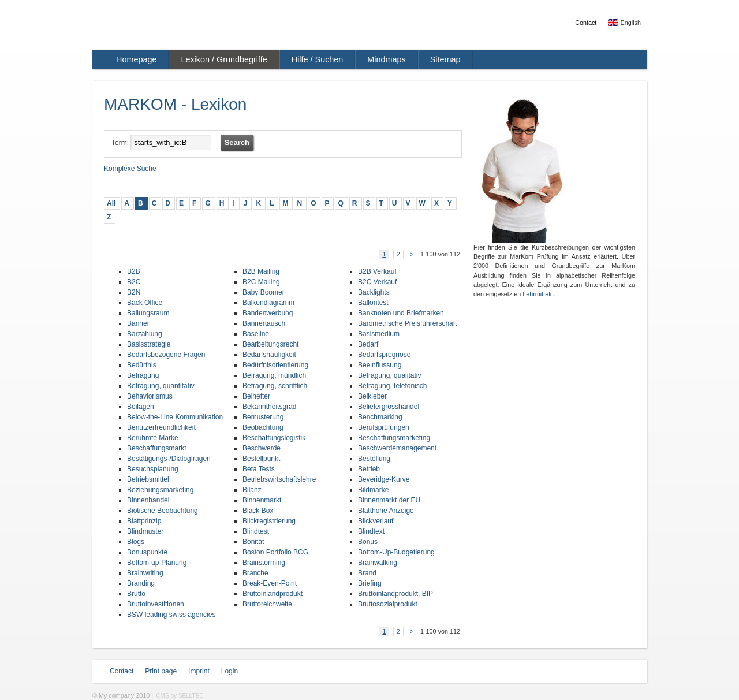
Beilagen (141, 407)
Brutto (136, 594)
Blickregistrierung (269, 521)
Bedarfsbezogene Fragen (166, 355)
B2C (134, 282)
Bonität (253, 542)
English (624, 23)
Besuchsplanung (153, 469)
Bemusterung (263, 417)
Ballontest (373, 303)
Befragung (143, 375)
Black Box (258, 511)
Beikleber (372, 396)
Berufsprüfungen (384, 427)
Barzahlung (145, 334)
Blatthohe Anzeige (386, 511)
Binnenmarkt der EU (389, 500)
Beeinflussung (380, 365)
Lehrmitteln (538, 294)
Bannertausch (264, 323)
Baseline (256, 334)
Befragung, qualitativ (389, 375)
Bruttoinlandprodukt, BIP (395, 594)
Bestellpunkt (261, 459)
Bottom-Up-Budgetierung (396, 552)
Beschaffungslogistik (274, 438)
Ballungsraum (148, 313)
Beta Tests (259, 469)
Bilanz (252, 490)
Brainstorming (264, 563)
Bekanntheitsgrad (269, 407)
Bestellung (374, 459)
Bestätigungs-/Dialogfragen (169, 459)
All (111, 203)
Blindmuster (145, 531)
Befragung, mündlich (274, 375)
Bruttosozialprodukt (388, 604)
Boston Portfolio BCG (275, 552)
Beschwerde (262, 448)
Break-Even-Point (270, 583)
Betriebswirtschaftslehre (279, 479)
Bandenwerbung (268, 313)
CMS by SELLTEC (180, 696)
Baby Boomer (264, 292)
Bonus (368, 542)
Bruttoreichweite (267, 604)
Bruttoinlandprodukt (273, 594)
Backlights (374, 292)
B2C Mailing (261, 282)
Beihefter (256, 396)
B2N (134, 292)
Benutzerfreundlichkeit (161, 427)
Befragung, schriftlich (275, 386)
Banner (138, 323)
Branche (255, 573)
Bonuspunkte (147, 552)
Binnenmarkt (262, 500)
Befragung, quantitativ (161, 386)
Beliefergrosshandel (389, 407)
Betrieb (369, 469)
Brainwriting (145, 573)
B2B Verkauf (377, 271)
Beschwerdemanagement (397, 448)
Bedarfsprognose (384, 355)
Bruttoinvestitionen (156, 604)
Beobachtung (263, 427)
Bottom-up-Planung (157, 563)
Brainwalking (378, 563)
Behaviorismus (150, 396)
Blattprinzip (144, 521)
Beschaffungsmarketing (394, 438)
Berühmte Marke (153, 438)
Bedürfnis (142, 365)
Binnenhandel (148, 500)
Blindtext (371, 531)
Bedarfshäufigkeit (269, 355)
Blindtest (256, 531)
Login (229, 671)
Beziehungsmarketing (160, 490)
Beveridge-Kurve (384, 479)
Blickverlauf (376, 521)
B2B (134, 271)
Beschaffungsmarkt (157, 448)
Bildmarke (373, 490)
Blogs (136, 542)
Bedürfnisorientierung (275, 365)
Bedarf (368, 344)
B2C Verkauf (377, 282)
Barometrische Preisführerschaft (407, 323)
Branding (141, 583)
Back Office (145, 303)
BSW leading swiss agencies (171, 615)
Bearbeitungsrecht (270, 344)
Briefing (370, 583)
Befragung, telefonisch (392, 386)
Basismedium (379, 334)
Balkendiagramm (268, 303)
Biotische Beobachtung (163, 511)
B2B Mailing (261, 271)
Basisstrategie (149, 344)
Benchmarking (380, 417)
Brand (367, 573)
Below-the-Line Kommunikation (175, 417)
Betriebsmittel (148, 479)
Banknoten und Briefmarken (401, 313)
